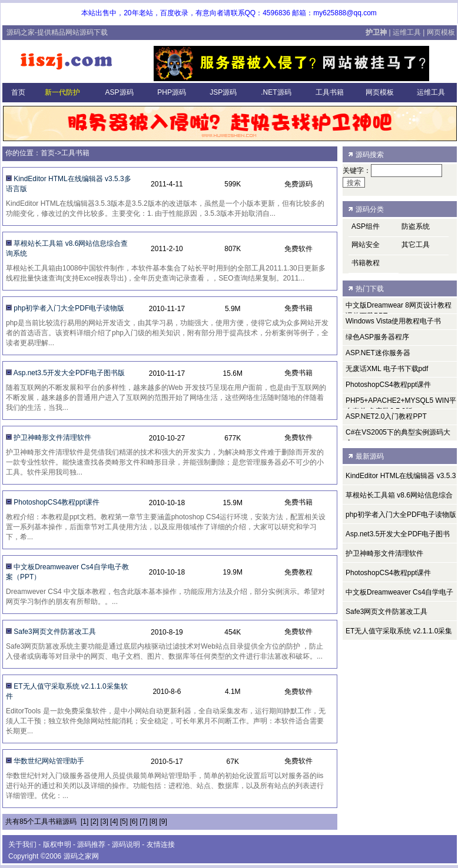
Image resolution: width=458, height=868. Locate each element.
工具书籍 (329, 92)
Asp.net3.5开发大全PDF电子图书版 (69, 373)
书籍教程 (366, 263)
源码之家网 (81, 856)
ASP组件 (366, 226)
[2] (94, 822)
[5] (124, 822)
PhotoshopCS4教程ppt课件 (56, 502)
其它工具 (416, 245)
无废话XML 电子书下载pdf (387, 369)
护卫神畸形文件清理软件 (52, 438)
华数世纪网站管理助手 (49, 761)
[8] (153, 822)
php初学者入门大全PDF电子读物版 (69, 308)
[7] (143, 822)
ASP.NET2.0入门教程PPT (386, 416)
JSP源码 (222, 92)
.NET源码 (275, 92)
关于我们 (22, 844)
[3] (104, 822)
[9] (163, 822)
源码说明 (126, 844)
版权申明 (57, 844)
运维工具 (407, 32)
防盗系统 (416, 226)
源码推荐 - (94, 844)
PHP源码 (171, 92)
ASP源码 (119, 92)
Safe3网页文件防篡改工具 (54, 632)
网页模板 (441, 32)
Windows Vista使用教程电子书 (393, 321)
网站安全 (366, 245)
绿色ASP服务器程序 (377, 337)
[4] (114, 822)
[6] (133, 822)
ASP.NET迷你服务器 (378, 353)
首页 (17, 92)
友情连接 (161, 844)
